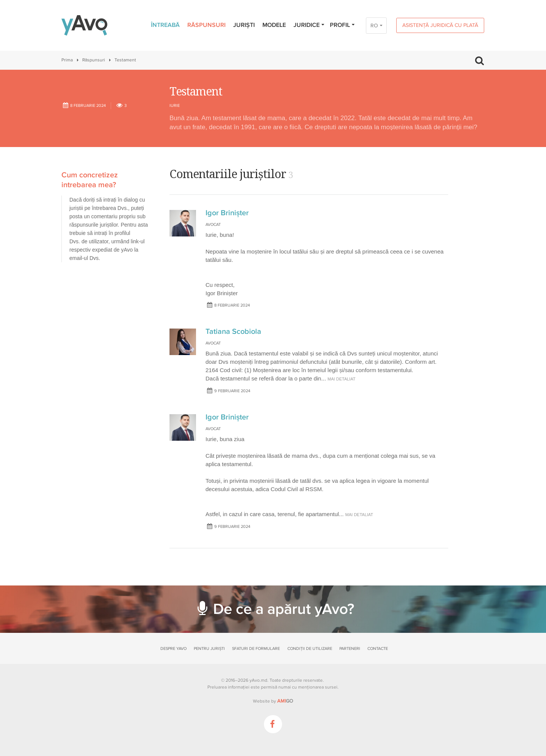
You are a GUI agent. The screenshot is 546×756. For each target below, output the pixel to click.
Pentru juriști (209, 649)
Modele (274, 25)
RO (374, 26)
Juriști (244, 25)
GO (285, 701)
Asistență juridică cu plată (440, 25)
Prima (67, 60)
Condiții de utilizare (310, 649)
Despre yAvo (173, 649)
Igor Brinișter (227, 213)
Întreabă (165, 25)
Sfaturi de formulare (256, 649)
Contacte (378, 649)
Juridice (309, 25)
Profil (343, 25)
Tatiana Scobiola (233, 332)
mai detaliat (342, 379)
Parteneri (350, 649)
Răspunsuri (206, 25)
